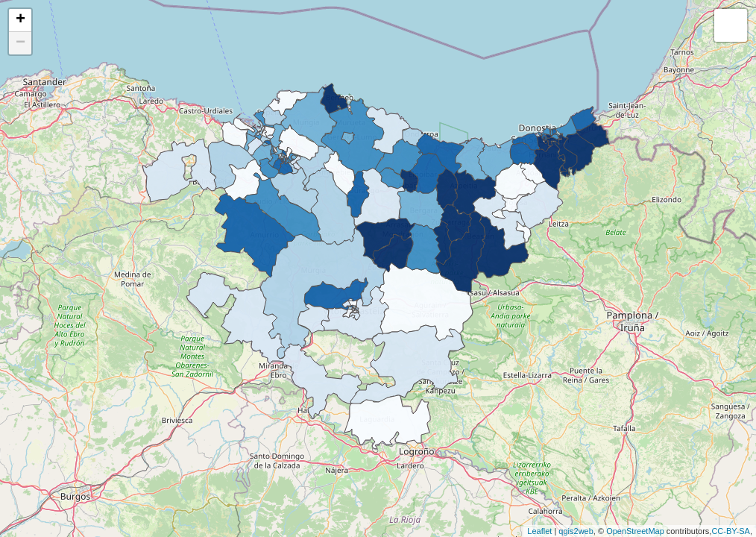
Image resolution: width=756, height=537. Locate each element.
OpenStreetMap (635, 531)
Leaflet (539, 531)
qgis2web (576, 531)
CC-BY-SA (731, 531)
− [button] (21, 43)
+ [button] (21, 20)
